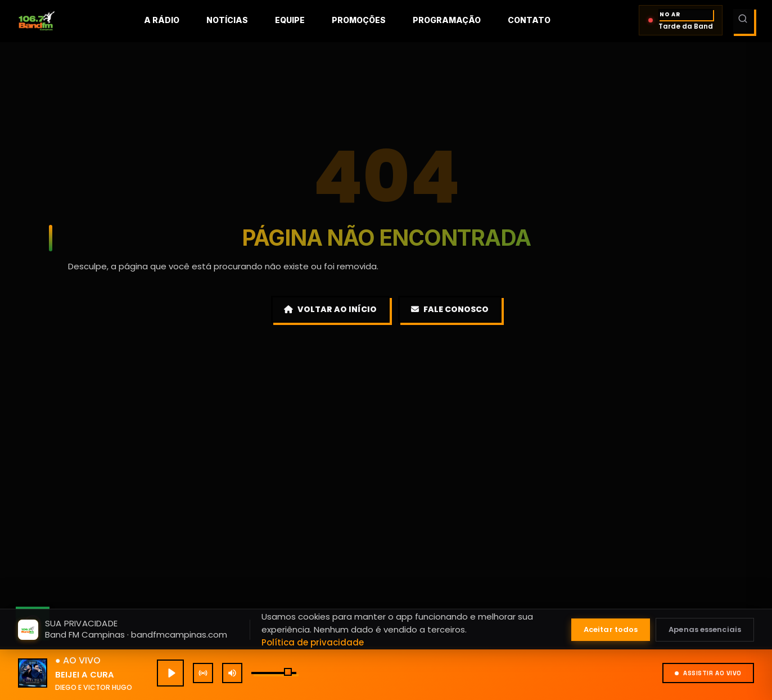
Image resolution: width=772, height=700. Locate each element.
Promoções (359, 20)
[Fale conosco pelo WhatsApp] (33, 624)
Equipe (290, 20)
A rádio (162, 20)
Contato (529, 20)
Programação (447, 20)
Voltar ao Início (330, 309)
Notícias (227, 20)
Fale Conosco (450, 309)
